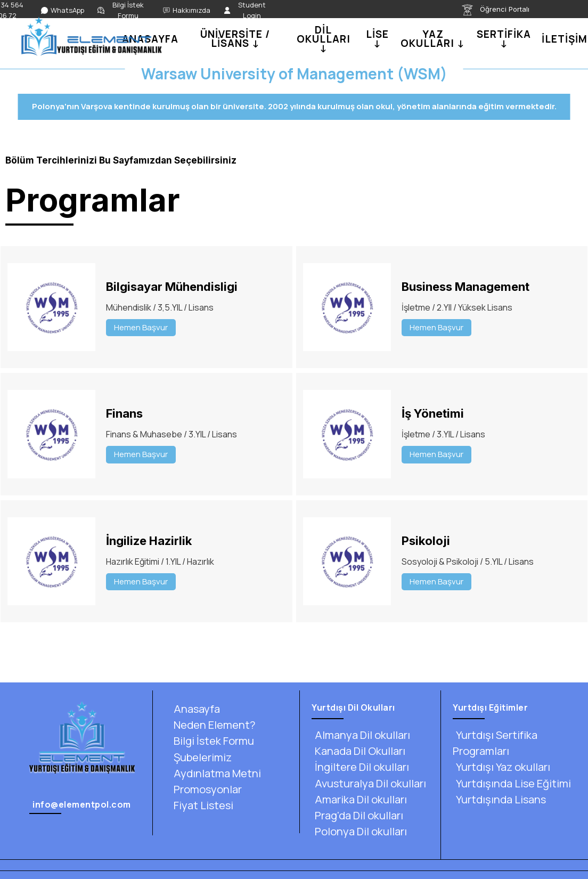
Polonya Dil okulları (359, 831)
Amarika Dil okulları (359, 799)
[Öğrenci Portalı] (502, 10)
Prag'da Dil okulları (357, 815)
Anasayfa (195, 709)
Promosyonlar (206, 789)
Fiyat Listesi (202, 805)
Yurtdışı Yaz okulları (501, 767)
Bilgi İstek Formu (212, 741)
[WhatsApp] (63, 11)
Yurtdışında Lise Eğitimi (512, 783)
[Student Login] (247, 10)
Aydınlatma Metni (216, 773)
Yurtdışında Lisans (499, 799)
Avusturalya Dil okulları (369, 783)
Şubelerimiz (201, 757)
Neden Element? (213, 725)
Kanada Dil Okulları (358, 751)
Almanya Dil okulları (361, 735)
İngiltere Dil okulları (360, 767)
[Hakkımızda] (187, 11)
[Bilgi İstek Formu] (124, 10)
